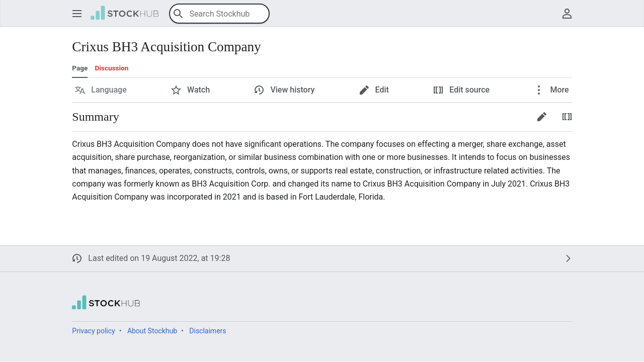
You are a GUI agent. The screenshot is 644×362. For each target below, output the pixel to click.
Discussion (111, 68)
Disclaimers (208, 331)
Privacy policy (93, 331)
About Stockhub (152, 331)
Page (80, 68)
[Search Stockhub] (219, 14)
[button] (77, 14)
